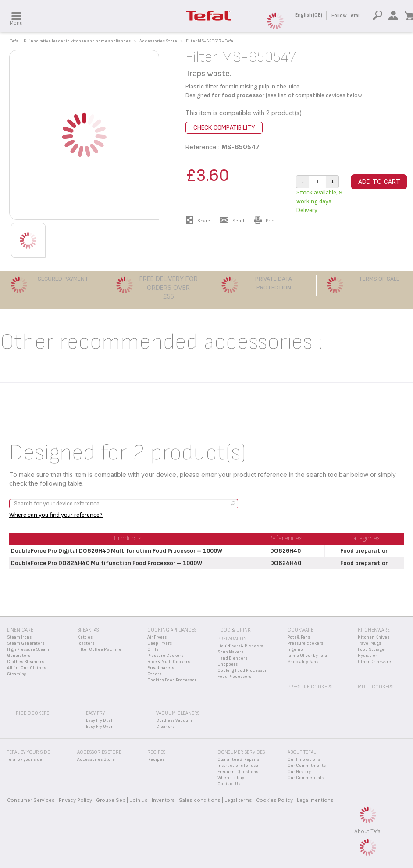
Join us (139, 800)
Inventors (163, 800)
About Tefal (368, 831)
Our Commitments (307, 766)
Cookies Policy (274, 800)
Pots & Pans (299, 637)
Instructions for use (238, 766)
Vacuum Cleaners (178, 713)
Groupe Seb (111, 800)
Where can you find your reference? (56, 515)
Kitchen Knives (374, 637)
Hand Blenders (232, 658)
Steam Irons (19, 637)
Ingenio (295, 649)
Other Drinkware (374, 662)
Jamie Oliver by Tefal (308, 656)
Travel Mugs (369, 643)
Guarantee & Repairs (238, 759)
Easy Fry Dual (99, 720)
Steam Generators (26, 643)
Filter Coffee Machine (99, 649)
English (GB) (309, 15)
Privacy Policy (75, 800)
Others (154, 674)
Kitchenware (374, 630)
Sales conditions (200, 800)
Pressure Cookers (165, 656)
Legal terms (238, 800)
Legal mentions (315, 800)
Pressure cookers (305, 643)
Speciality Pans (303, 662)
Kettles (85, 637)
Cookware (301, 630)
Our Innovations (304, 759)
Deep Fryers (160, 643)
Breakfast (89, 630)
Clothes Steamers (25, 662)
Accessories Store (96, 759)
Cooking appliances (172, 630)
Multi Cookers (376, 687)
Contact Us (229, 784)
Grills (153, 649)
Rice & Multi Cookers (169, 662)
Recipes (156, 759)
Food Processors (234, 677)
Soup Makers (230, 652)
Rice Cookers (32, 713)
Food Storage (371, 649)
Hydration (368, 656)
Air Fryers (157, 637)
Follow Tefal (345, 16)
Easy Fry (95, 713)
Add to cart (379, 182)
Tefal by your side (25, 759)
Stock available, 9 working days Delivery (319, 201)
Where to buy (231, 778)
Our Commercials (306, 778)
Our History (299, 772)
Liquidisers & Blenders (240, 646)
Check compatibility (224, 128)
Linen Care (20, 630)
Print (265, 221)
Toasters (86, 643)
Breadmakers (161, 668)
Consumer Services (31, 800)
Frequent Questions (238, 772)
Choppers (228, 664)
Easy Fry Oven (100, 727)
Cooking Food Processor (172, 680)
